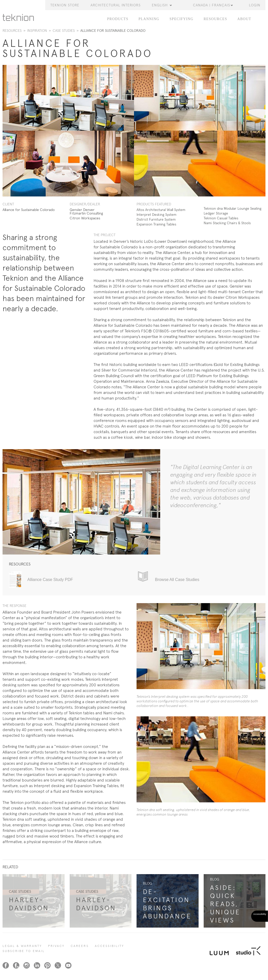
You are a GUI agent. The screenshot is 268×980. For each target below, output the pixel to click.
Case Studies (64, 31)
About (244, 19)
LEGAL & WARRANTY (22, 946)
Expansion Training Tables (156, 224)
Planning (149, 19)
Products (118, 19)
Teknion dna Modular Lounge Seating (233, 208)
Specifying (182, 19)
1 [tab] (9, 544)
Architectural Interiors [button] (116, 5)
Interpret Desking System (157, 215)
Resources (215, 19)
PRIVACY (56, 946)
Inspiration (37, 31)
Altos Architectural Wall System (161, 210)
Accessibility (109, 946)
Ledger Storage (216, 213)
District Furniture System (156, 219)
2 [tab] (12, 544)
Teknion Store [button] (65, 5)
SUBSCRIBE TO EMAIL (24, 951)
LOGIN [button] (255, 5)
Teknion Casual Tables (221, 218)
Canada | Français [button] (213, 5)
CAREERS (80, 946)
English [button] (162, 5)
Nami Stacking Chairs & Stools (227, 223)
